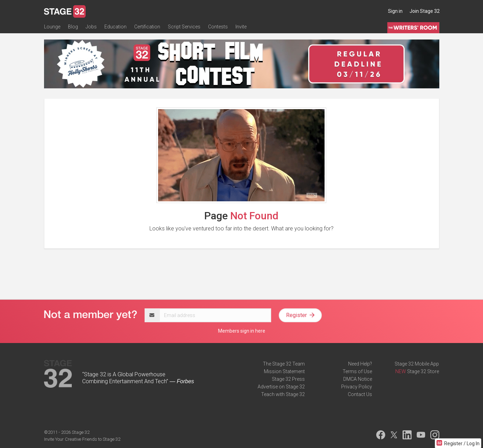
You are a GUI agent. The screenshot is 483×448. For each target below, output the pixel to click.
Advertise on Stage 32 (281, 387)
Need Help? (360, 364)
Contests (218, 27)
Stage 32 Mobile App (417, 364)
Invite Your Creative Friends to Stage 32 (82, 439)
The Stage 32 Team (284, 364)
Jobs (91, 27)
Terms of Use (357, 371)
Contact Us (360, 394)
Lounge (52, 27)
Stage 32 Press (288, 379)
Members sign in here (242, 331)
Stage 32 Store (423, 371)
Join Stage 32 (425, 11)
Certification (147, 27)
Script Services (184, 27)
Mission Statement (284, 371)
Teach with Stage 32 (283, 394)
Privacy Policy (357, 387)
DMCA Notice (358, 379)
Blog (73, 27)
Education (115, 27)
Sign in (395, 11)
